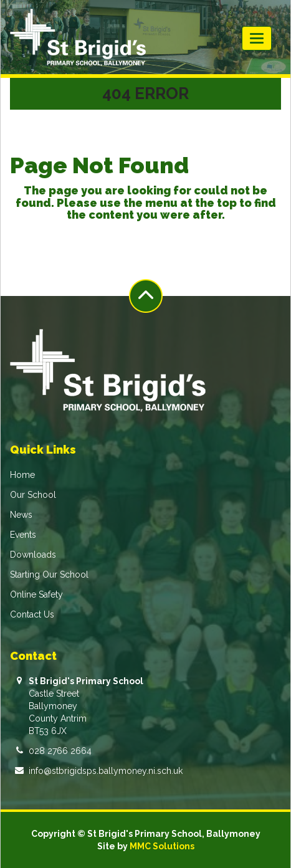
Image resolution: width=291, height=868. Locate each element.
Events (23, 535)
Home (22, 475)
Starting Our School (49, 575)
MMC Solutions (162, 846)
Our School (33, 495)
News (21, 515)
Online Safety (36, 594)
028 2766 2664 (60, 751)
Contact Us (32, 614)
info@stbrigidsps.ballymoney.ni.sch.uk (106, 771)
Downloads (33, 555)
